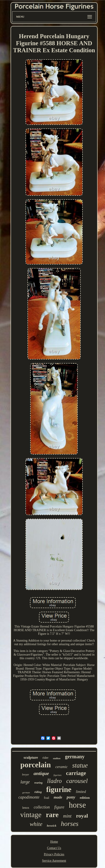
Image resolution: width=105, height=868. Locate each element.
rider (45, 758)
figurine (59, 790)
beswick (52, 826)
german (26, 792)
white (36, 824)
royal (82, 816)
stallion (57, 758)
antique (41, 773)
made (58, 797)
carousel (77, 781)
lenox (26, 808)
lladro (54, 781)
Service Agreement (54, 861)
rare (52, 815)
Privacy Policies (54, 854)
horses (70, 824)
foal (47, 798)
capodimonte (29, 797)
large (25, 782)
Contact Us (54, 848)
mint (67, 816)
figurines (57, 775)
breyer (26, 775)
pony (71, 797)
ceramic (62, 767)
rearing (38, 783)
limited (81, 792)
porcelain (35, 765)
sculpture (31, 757)
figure (59, 807)
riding (38, 792)
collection (42, 807)
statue (80, 765)
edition (85, 798)
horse (77, 805)
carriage (76, 773)
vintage (31, 815)
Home (54, 842)
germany (75, 757)
